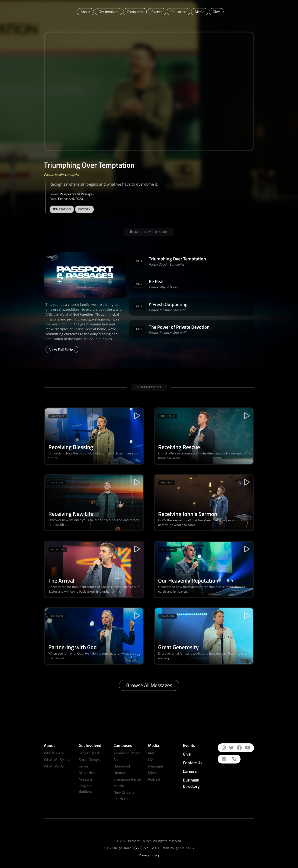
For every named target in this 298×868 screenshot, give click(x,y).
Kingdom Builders (86, 789)
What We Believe (58, 760)
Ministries (87, 773)
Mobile (119, 786)
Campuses (135, 12)
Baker (118, 760)
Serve (83, 766)
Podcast (154, 779)
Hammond (122, 766)
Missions (86, 779)
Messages (156, 766)
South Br (121, 799)
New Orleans (124, 792)
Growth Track (89, 753)
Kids (151, 753)
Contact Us (193, 763)
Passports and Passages (77, 194)
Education (178, 12)
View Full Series (62, 349)
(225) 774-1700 (146, 848)
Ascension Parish (127, 753)
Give (216, 12)
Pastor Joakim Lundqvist (62, 175)
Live (151, 760)
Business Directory (191, 783)
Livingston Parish (127, 779)
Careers (190, 771)
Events (157, 12)
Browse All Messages (149, 685)
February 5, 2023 (71, 199)
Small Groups (89, 760)
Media (200, 12)
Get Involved (108, 12)
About (85, 12)
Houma (119, 773)
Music (153, 773)
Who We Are (54, 753)
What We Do (54, 766)
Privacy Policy (149, 855)
